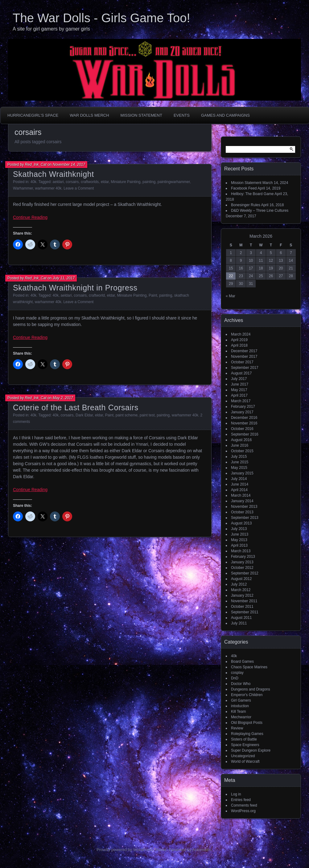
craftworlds (90, 182)
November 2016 (244, 423)
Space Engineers (245, 745)
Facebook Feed (244, 188)
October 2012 (242, 568)
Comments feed (244, 805)
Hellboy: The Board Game (252, 194)
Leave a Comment (79, 188)
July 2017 (239, 379)
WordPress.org (243, 811)
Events (182, 115)
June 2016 (240, 445)
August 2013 (241, 523)
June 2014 (240, 484)
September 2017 (245, 368)
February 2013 (243, 557)
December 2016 (244, 418)
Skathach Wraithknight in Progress (75, 288)
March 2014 (241, 495)
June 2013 (240, 534)
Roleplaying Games (247, 734)
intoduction (240, 706)
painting (149, 182)
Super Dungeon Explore (251, 750)
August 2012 (241, 579)
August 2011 (241, 618)
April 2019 (239, 340)
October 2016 (242, 429)
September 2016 (245, 434)
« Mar (231, 296)
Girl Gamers (241, 700)
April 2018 (239, 345)
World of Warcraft (245, 762)
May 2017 (239, 390)
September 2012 (245, 573)
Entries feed (241, 800)
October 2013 (242, 512)
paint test (147, 415)
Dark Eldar (84, 415)
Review (237, 728)
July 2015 (239, 457)
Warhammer (23, 188)
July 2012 (239, 584)
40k (33, 182)
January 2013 (242, 562)
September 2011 (245, 612)
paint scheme (127, 415)
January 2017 (242, 412)
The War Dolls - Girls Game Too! (101, 18)
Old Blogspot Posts (247, 723)
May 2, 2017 (63, 398)
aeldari (58, 182)
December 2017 (244, 351)
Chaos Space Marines (249, 667)
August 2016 (241, 440)
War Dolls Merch (89, 115)
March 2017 (241, 401)
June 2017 (240, 384)
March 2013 (241, 551)
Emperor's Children (247, 695)
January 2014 (242, 501)
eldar (105, 182)
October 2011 (242, 607)
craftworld (97, 295)
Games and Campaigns (225, 115)
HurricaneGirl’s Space (33, 115)
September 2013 (245, 518)
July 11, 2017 (64, 278)
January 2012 (242, 595)
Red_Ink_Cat (36, 165)
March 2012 (241, 590)
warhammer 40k (48, 188)
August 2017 (241, 373)
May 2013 (239, 540)
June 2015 (240, 462)
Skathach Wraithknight (54, 174)
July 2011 (239, 623)
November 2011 (244, 601)
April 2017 (239, 395)
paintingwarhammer (174, 182)
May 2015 (239, 468)
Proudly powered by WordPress (125, 850)
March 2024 (241, 334)
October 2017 (242, 362)
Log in (236, 794)
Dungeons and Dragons (251, 689)
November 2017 (244, 357)
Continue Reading (30, 217)
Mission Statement (141, 115)
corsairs (72, 182)
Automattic (202, 850)
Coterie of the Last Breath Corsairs (76, 407)
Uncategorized (243, 756)
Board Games (242, 661)
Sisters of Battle (244, 739)
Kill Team (238, 712)
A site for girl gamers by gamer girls (51, 29)
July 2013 (239, 529)
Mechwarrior (241, 717)
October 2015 (242, 451)
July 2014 (239, 479)
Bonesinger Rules (246, 205)
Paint (153, 295)
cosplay (237, 673)
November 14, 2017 (69, 165)
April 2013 (239, 545)
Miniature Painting (126, 182)
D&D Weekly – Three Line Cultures (260, 211)
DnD (235, 678)
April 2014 (239, 490)
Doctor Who (241, 684)
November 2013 (244, 507)
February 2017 (243, 407)
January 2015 (242, 473)
